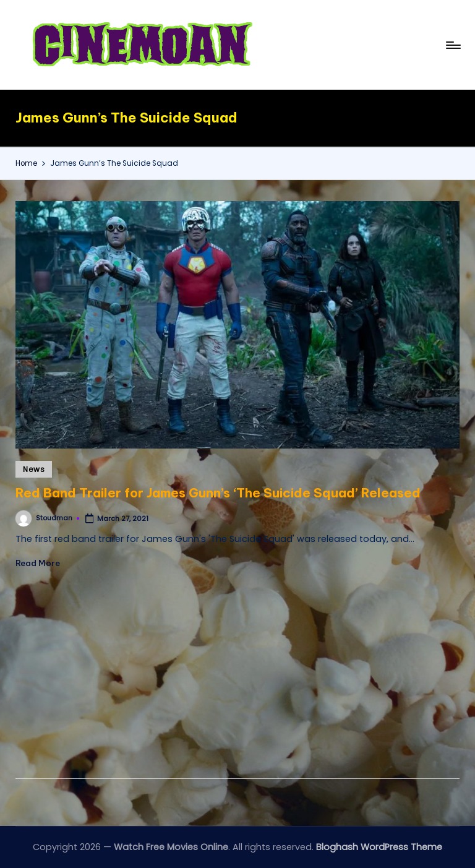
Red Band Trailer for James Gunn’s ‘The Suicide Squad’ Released (218, 493)
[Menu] (452, 45)
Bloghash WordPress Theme (379, 847)
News (34, 469)
